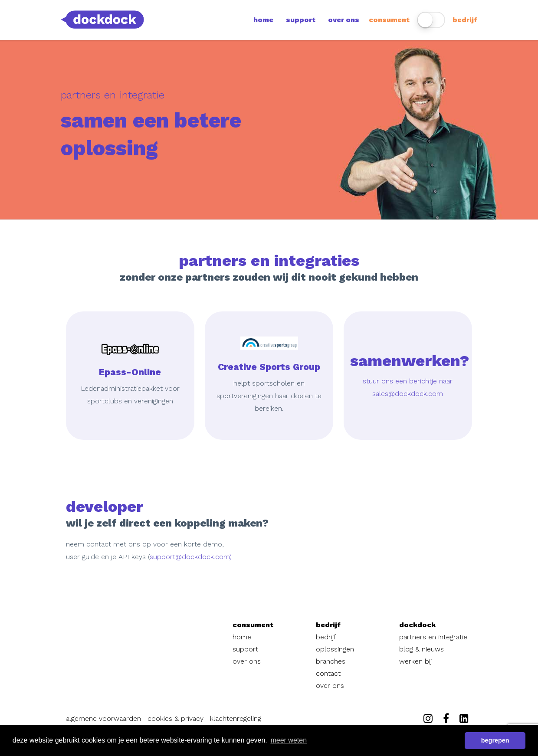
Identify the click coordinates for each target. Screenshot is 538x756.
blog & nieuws (422, 649)
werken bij (415, 661)
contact (328, 673)
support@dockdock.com (190, 557)
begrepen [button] (495, 740)
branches (331, 661)
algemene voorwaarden (103, 718)
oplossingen (335, 649)
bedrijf (465, 20)
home (263, 20)
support (301, 20)
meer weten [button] (289, 740)
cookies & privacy (176, 718)
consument (389, 20)
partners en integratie (433, 637)
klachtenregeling (236, 718)
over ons (344, 20)
